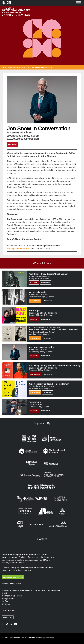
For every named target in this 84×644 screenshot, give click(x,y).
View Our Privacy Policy (11, 584)
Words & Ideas (19, 67)
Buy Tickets (35, 301)
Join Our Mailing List (13, 577)
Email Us (8, 618)
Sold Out (12, 145)
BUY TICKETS (35, 374)
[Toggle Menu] (78, 3)
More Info (46, 282)
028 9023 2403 (9, 610)
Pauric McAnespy (42, 638)
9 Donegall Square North (19, 248)
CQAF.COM (6, 67)
